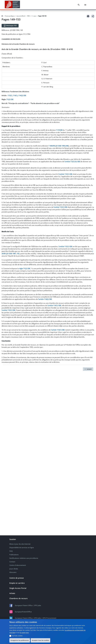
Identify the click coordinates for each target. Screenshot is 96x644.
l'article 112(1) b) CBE (72, 162)
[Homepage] (2, 16)
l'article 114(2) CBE (45, 299)
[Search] (79, 5)
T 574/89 (59, 130)
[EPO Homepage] (12, 5)
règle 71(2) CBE (25, 269)
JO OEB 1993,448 (62, 146)
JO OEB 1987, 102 (13, 254)
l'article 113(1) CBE (65, 174)
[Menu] (86, 5)
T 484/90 (52, 146)
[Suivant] (88, 369)
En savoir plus (24, 633)
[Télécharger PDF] (10, 26)
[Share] (93, 16)
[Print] (88, 16)
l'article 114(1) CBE (54, 305)
